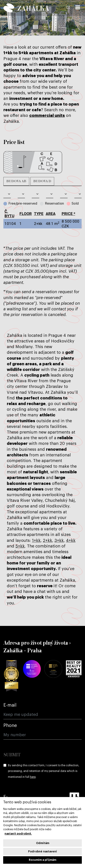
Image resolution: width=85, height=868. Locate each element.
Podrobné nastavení (42, 851)
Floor (26, 214)
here (33, 777)
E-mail (10, 705)
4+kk (71, 540)
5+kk (20, 546)
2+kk (47, 540)
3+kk (59, 540)
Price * (68, 214)
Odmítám (43, 843)
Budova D (42, 181)
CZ (68, 8)
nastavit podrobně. (18, 834)
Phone (10, 726)
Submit (12, 755)
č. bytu (9, 214)
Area (51, 214)
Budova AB (16, 181)
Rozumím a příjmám (42, 860)
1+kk (36, 540)
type (39, 214)
